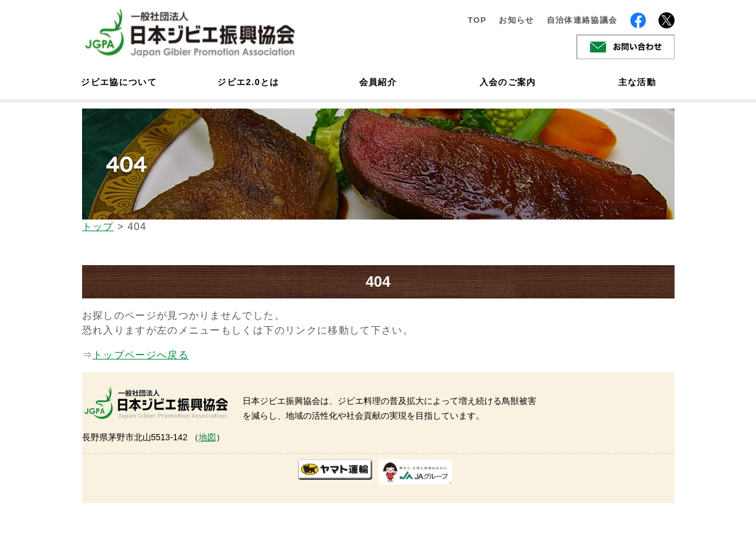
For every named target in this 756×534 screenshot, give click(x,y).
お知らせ (516, 20)
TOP (477, 20)
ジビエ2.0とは (248, 82)
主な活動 (637, 82)
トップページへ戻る (141, 355)
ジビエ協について (119, 82)
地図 (207, 437)
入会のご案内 (508, 82)
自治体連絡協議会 (582, 20)
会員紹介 (378, 82)
